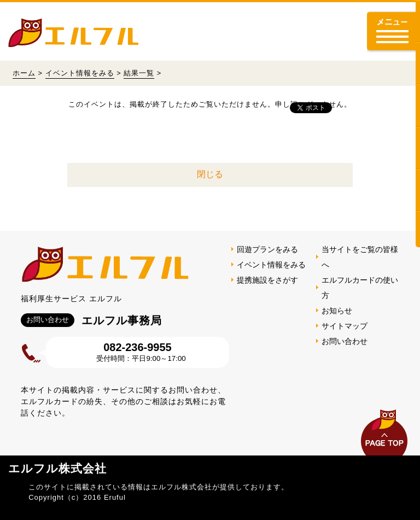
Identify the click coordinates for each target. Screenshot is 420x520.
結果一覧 (139, 73)
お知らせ (337, 311)
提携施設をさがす (267, 280)
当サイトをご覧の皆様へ (360, 257)
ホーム (24, 73)
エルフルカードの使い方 (360, 288)
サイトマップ (345, 326)
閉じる (210, 174)
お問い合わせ (345, 341)
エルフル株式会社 (57, 468)
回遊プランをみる (267, 249)
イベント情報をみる (80, 73)
